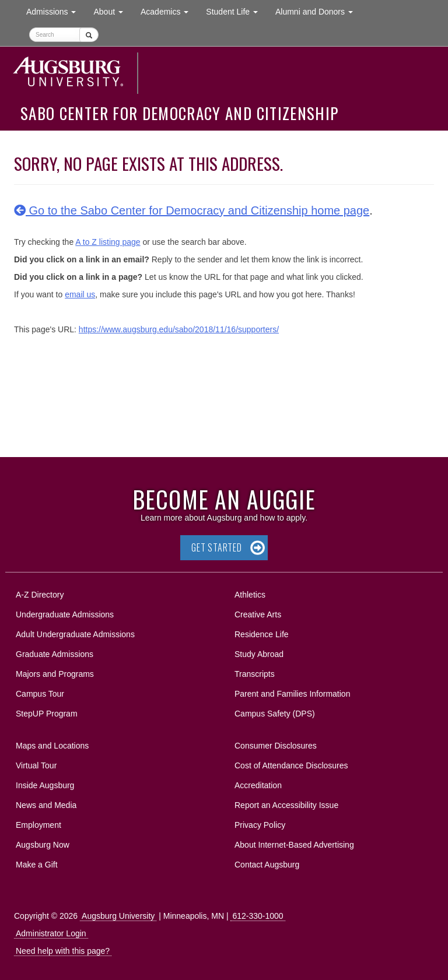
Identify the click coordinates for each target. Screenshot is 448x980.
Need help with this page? (63, 951)
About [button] (112, 14)
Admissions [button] (55, 11)
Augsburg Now (43, 845)
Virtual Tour (36, 765)
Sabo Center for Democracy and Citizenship (179, 113)
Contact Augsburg (267, 865)
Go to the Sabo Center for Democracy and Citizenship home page (192, 210)
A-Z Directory (40, 595)
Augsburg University (118, 916)
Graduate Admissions (55, 654)
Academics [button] (169, 11)
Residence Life (262, 634)
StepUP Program (47, 714)
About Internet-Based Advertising (294, 845)
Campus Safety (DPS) (275, 714)
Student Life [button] (236, 11)
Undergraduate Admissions (65, 614)
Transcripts (255, 674)
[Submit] (89, 35)
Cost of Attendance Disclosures (291, 765)
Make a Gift (37, 865)
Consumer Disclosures (276, 746)
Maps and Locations (52, 746)
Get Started (217, 547)
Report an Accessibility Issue (286, 805)
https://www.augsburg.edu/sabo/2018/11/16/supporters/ (179, 329)
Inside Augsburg (45, 785)
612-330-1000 (258, 916)
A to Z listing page (108, 242)
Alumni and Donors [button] (318, 11)
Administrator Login (51, 933)
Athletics (250, 595)
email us (80, 294)
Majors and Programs (55, 672)
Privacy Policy (260, 825)
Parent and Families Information (292, 694)
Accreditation (258, 785)
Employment (38, 825)
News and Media (46, 805)
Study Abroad (259, 654)
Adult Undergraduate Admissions (75, 634)
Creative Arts (258, 614)
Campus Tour (40, 694)
